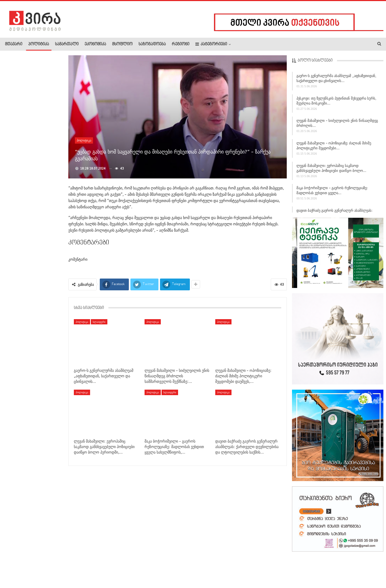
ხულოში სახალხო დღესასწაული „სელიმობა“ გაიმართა (43, 183)
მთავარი (14, 44)
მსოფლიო (122, 44)
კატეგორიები (211, 44)
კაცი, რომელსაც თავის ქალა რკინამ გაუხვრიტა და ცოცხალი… (44, 305)
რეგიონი (181, 44)
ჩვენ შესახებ (14, 568)
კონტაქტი (60, 568)
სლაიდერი (99, 322)
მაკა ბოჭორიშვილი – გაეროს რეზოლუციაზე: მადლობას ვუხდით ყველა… (332, 190)
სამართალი (67, 44)
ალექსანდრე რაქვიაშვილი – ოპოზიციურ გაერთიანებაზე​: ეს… (45, 366)
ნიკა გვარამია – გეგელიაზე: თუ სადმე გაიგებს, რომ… (45, 333)
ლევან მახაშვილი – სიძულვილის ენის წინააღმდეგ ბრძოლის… (337, 123)
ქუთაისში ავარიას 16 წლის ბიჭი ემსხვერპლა (45, 149)
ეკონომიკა (95, 44)
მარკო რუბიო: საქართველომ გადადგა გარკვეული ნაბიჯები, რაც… (45, 213)
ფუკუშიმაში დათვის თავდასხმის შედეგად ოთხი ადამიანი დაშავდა (45, 244)
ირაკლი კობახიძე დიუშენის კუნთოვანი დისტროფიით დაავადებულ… (45, 274)
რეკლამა (38, 568)
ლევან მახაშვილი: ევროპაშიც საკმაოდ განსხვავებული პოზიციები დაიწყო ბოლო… (331, 168)
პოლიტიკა (39, 44)
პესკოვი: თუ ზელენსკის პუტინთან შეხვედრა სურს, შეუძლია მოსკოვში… (336, 101)
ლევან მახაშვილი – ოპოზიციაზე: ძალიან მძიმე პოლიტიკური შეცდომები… (334, 146)
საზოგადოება (152, 44)
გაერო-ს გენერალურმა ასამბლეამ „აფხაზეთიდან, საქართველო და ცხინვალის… (336, 78)
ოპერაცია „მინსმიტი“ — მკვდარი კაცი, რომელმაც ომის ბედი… (29, 84)
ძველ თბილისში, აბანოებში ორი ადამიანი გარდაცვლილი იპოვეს (29, 119)
